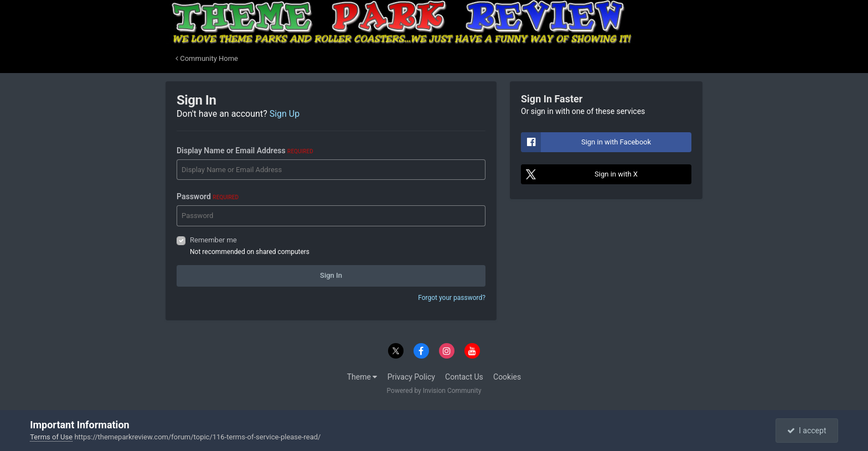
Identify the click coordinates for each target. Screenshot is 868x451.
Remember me (213, 240)
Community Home (207, 58)
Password (208, 196)
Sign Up (285, 114)
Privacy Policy (411, 377)
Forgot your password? (452, 298)
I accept (807, 431)
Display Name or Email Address (245, 151)
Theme (362, 377)
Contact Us (464, 377)
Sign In (331, 275)
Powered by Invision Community (434, 391)
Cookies (507, 377)
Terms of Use (51, 437)
